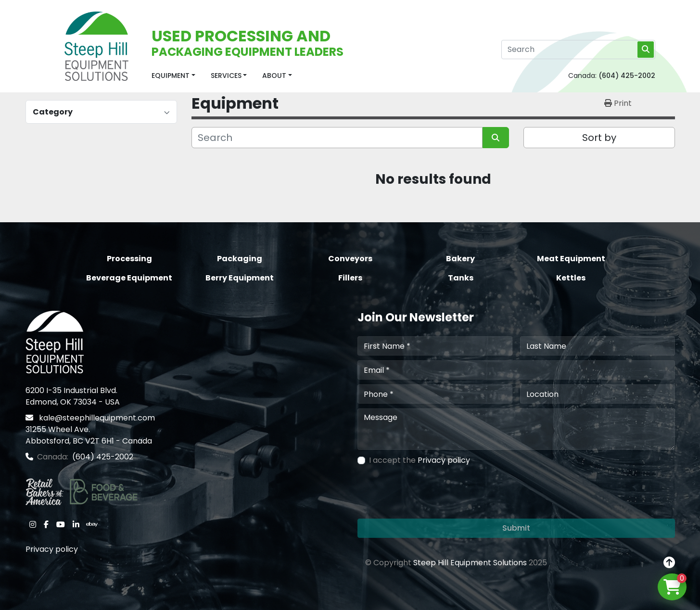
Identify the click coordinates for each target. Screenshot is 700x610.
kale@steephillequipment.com (96, 418)
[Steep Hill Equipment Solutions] (55, 342)
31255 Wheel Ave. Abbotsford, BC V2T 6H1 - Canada (89, 435)
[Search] (578, 50)
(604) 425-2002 (627, 76)
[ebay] (92, 524)
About (274, 76)
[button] (173, 76)
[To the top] (669, 563)
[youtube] (61, 524)
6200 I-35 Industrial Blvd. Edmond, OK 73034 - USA (73, 396)
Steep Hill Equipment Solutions (470, 563)
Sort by (599, 138)
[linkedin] (76, 524)
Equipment (171, 76)
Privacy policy (52, 549)
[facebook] (46, 524)
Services (226, 76)
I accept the (420, 460)
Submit (516, 528)
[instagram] (33, 524)
